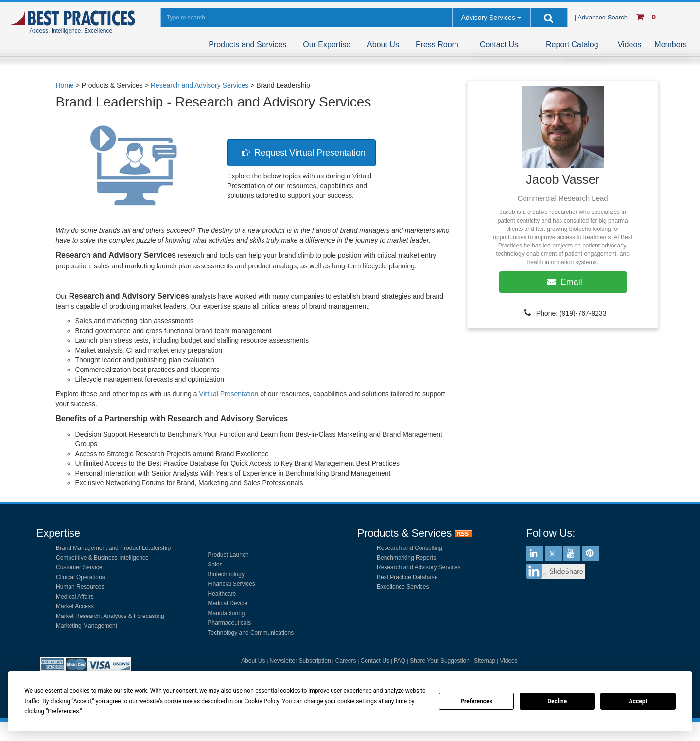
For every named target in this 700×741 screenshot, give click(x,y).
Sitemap (485, 661)
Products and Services (247, 44)
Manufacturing (227, 613)
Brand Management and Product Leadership (113, 548)
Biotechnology (226, 574)
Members (671, 44)
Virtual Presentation (228, 394)
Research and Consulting (410, 548)
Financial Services (232, 584)
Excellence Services (403, 587)
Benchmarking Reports (406, 558)
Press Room (437, 44)
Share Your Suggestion (440, 661)
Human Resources (80, 587)
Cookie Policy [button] (262, 701)
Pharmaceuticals (230, 623)
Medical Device (228, 603)
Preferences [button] (63, 711)
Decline (557, 701)
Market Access (75, 606)
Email (563, 282)
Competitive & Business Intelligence (102, 558)
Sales (215, 565)
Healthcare (222, 594)
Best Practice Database (407, 577)
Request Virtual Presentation (301, 153)
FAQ (400, 661)
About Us (383, 44)
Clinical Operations (80, 577)
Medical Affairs (75, 597)
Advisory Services (488, 18)
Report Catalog (572, 44)
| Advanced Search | (604, 17)
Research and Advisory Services (419, 567)
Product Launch (228, 555)
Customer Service (79, 567)
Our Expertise (327, 44)
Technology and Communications (251, 633)
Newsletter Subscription (300, 661)
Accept (638, 701)
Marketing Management (87, 626)
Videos (630, 44)
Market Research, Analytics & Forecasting (110, 616)
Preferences (476, 701)
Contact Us (499, 44)
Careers (346, 661)
